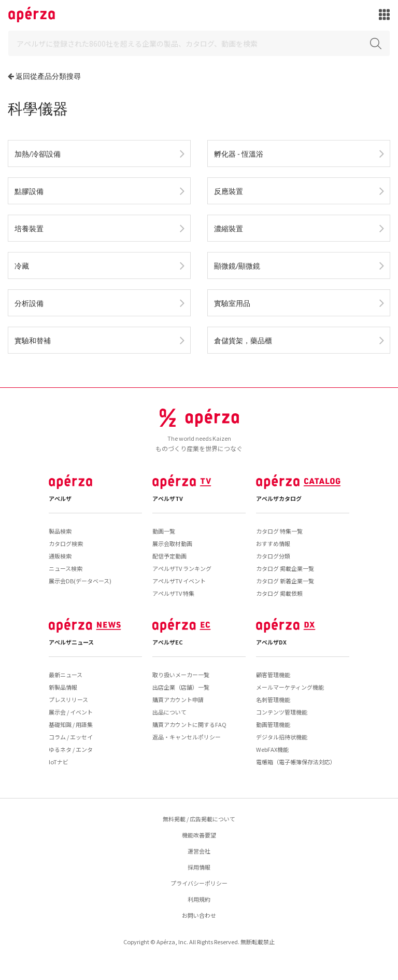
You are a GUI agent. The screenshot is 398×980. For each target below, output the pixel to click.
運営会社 (199, 851)
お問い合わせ (199, 915)
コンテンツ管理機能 (282, 712)
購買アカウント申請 (178, 699)
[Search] (199, 43)
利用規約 (199, 899)
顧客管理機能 (273, 675)
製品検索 (60, 531)
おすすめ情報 (273, 543)
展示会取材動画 (172, 543)
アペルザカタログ (279, 498)
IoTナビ (59, 762)
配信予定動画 (169, 556)
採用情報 (199, 867)
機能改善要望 (199, 835)
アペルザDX (271, 642)
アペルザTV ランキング (182, 568)
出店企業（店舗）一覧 (181, 687)
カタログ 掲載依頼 (279, 593)
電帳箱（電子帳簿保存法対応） (296, 762)
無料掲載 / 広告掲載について (199, 819)
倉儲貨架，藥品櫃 (243, 340)
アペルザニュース (71, 642)
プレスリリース (68, 699)
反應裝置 (229, 191)
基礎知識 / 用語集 (71, 724)
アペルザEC (168, 642)
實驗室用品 (232, 303)
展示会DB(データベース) (80, 581)
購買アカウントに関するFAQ (189, 724)
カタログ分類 (273, 556)
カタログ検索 (66, 543)
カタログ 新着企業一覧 (285, 581)
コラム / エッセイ (71, 737)
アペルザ (60, 498)
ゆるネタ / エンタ (71, 749)
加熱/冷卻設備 (38, 154)
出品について (169, 712)
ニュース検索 (66, 568)
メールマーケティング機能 (290, 687)
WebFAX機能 (272, 749)
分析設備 (29, 303)
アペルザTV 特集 (173, 593)
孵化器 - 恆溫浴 (239, 154)
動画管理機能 (273, 724)
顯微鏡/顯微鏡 (237, 266)
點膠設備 (29, 191)
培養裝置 (29, 228)
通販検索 (60, 556)
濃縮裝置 (229, 228)
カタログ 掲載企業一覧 (285, 568)
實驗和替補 (33, 340)
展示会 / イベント (71, 712)
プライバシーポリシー (199, 883)
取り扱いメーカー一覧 (181, 675)
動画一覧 (164, 531)
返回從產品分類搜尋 (48, 76)
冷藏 (22, 266)
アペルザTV (168, 498)
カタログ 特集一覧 (279, 531)
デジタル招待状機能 (282, 737)
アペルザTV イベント (179, 581)
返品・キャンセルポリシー (187, 737)
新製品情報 (63, 687)
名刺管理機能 (273, 699)
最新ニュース (66, 675)
